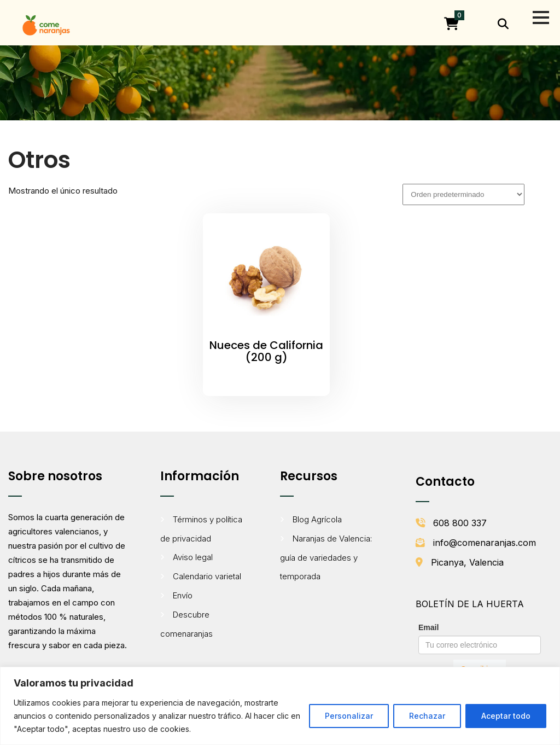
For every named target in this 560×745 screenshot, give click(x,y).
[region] (280, 706)
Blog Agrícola (317, 519)
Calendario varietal (207, 576)
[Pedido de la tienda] (463, 194)
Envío (183, 595)
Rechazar (427, 716)
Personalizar (349, 716)
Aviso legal (193, 557)
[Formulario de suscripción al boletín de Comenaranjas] (480, 649)
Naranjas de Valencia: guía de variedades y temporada (326, 557)
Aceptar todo (506, 716)
